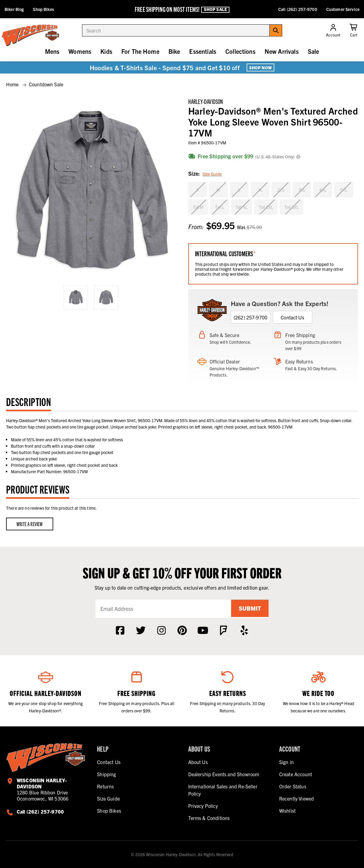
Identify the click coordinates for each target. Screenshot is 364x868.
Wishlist (287, 811)
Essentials (203, 51)
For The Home (140, 51)
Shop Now (260, 67)
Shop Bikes (43, 9)
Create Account (296, 774)
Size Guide (212, 174)
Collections (240, 51)
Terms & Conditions (209, 818)
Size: (205, 174)
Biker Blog (14, 9)
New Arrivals (282, 51)
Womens (80, 51)
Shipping (106, 774)
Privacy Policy (203, 806)
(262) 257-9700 (250, 317)
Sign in (286, 762)
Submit (249, 609)
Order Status (293, 786)
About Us (198, 762)
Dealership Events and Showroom (224, 774)
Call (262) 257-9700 (298, 9)
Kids (106, 51)
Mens (52, 51)
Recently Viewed (296, 798)
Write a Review (30, 524)
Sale (314, 51)
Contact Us (292, 317)
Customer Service (343, 9)
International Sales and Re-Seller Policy (223, 790)
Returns (105, 786)
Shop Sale (215, 9)
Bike (174, 51)
